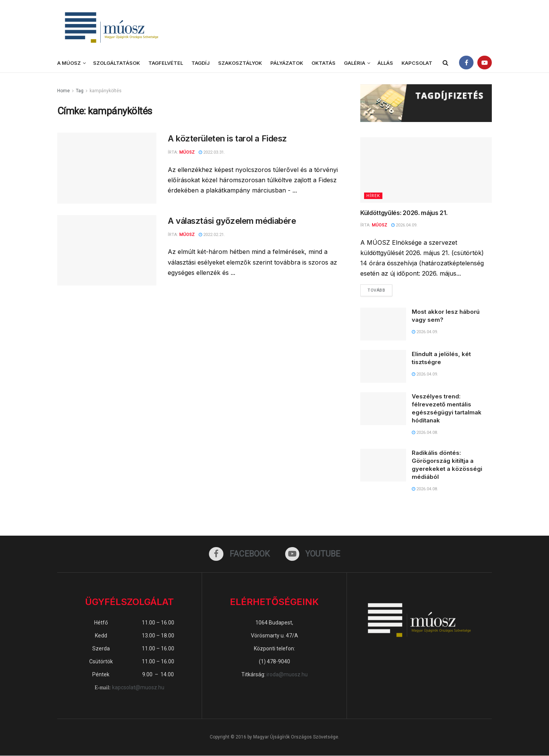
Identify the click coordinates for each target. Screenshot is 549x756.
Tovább (380, 289)
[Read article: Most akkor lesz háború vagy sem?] (383, 324)
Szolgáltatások (116, 63)
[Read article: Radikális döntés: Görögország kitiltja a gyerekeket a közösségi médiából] (383, 465)
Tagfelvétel (166, 63)
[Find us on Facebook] (239, 554)
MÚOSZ (187, 235)
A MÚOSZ (69, 63)
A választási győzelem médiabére (232, 221)
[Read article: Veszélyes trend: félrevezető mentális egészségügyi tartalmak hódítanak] (383, 409)
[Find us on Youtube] (313, 554)
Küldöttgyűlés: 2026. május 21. (405, 213)
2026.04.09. (404, 225)
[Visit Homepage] (111, 27)
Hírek (373, 196)
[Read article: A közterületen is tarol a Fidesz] (107, 168)
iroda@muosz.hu (287, 675)
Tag (80, 91)
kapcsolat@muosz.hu (138, 688)
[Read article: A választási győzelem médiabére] (107, 250)
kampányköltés (106, 91)
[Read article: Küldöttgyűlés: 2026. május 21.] (426, 170)
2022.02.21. (212, 235)
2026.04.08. (425, 433)
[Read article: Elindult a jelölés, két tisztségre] (383, 367)
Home (63, 91)
